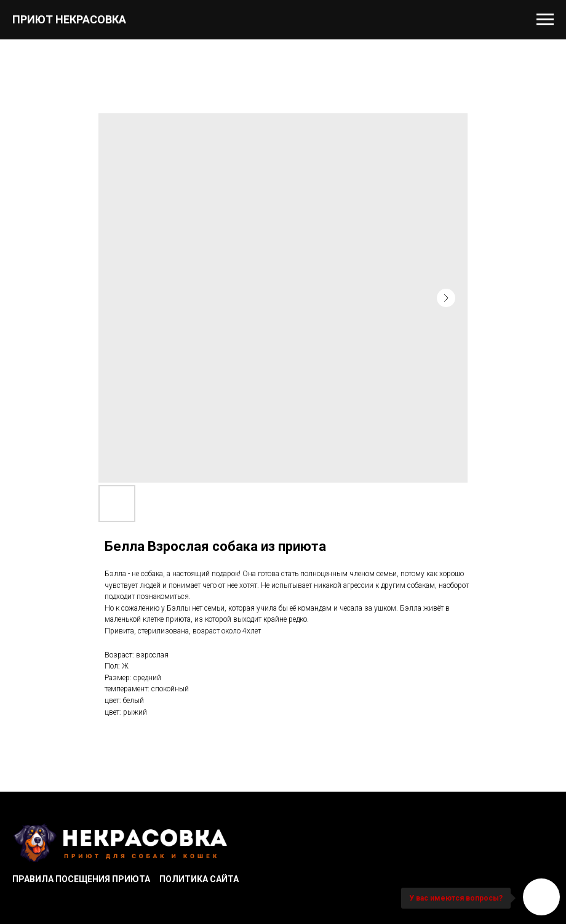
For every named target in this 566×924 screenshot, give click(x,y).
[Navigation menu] (545, 20)
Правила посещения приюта (81, 879)
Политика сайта (199, 879)
